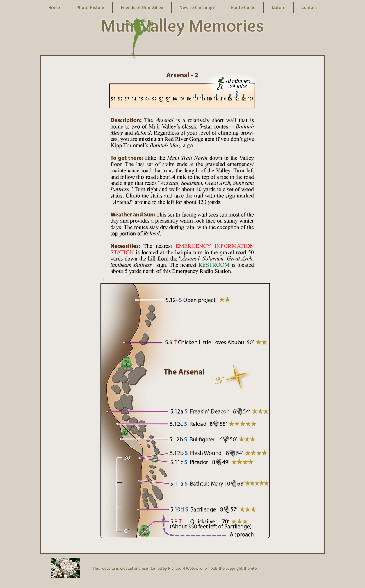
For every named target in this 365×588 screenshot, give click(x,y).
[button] (90, 7)
